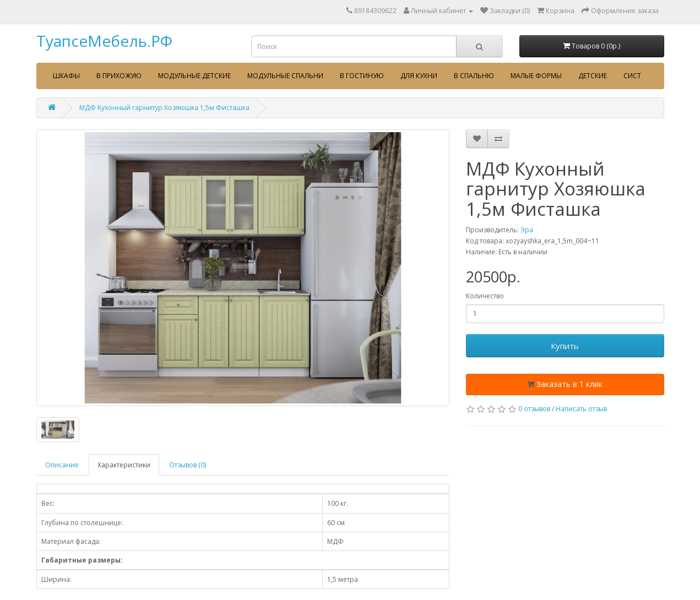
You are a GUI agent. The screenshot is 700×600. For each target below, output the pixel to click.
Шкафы (66, 76)
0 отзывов (534, 409)
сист (632, 76)
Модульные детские (194, 76)
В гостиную (362, 76)
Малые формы (536, 76)
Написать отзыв (581, 409)
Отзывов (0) (188, 465)
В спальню (474, 76)
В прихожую (119, 76)
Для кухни (419, 76)
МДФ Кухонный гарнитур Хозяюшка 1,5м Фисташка (164, 108)
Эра (527, 230)
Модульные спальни (285, 76)
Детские (593, 76)
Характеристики (124, 465)
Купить (565, 346)
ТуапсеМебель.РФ (104, 41)
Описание (62, 465)
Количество (485, 296)
